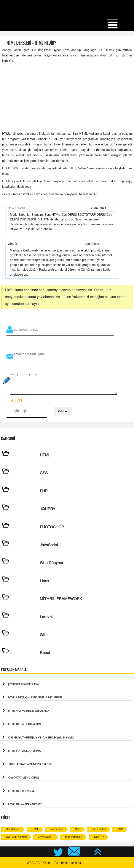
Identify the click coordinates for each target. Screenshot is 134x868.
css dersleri (57, 829)
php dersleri (99, 829)
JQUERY (99, 837)
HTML (35, 829)
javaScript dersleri (16, 837)
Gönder (63, 411)
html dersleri (13, 829)
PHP (120, 829)
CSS (78, 829)
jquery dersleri (74, 837)
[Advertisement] (67, 98)
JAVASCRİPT (46, 837)
